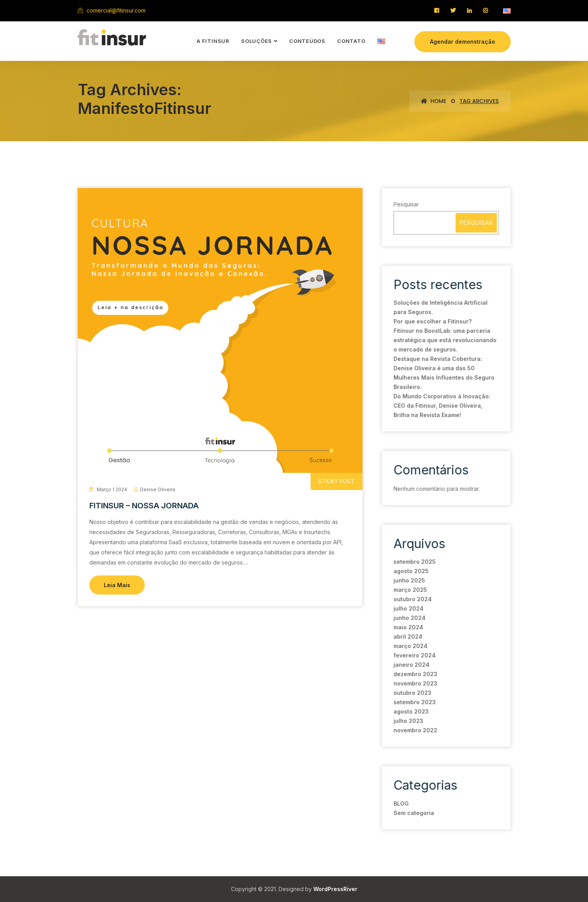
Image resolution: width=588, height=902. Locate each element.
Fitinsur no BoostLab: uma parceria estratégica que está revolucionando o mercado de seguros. (444, 340)
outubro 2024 (412, 599)
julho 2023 (408, 721)
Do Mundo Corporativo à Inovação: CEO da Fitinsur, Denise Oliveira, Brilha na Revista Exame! (441, 406)
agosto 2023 (410, 711)
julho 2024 (408, 608)
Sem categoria (413, 813)
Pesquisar (406, 204)
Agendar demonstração (463, 42)
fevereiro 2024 (414, 655)
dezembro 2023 (415, 674)
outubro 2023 (412, 693)
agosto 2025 (410, 571)
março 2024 (410, 646)
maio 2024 (408, 627)
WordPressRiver (335, 889)
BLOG (401, 803)
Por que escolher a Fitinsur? (432, 321)
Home (434, 101)
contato (351, 41)
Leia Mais (117, 585)
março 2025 (410, 590)
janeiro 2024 (411, 665)
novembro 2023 (415, 683)
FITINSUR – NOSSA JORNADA (144, 506)
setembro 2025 (414, 562)
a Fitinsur (213, 41)
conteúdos (307, 41)
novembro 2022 (415, 730)
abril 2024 (407, 637)
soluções (257, 41)
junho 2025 (409, 580)
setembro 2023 (414, 702)
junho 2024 (409, 618)
